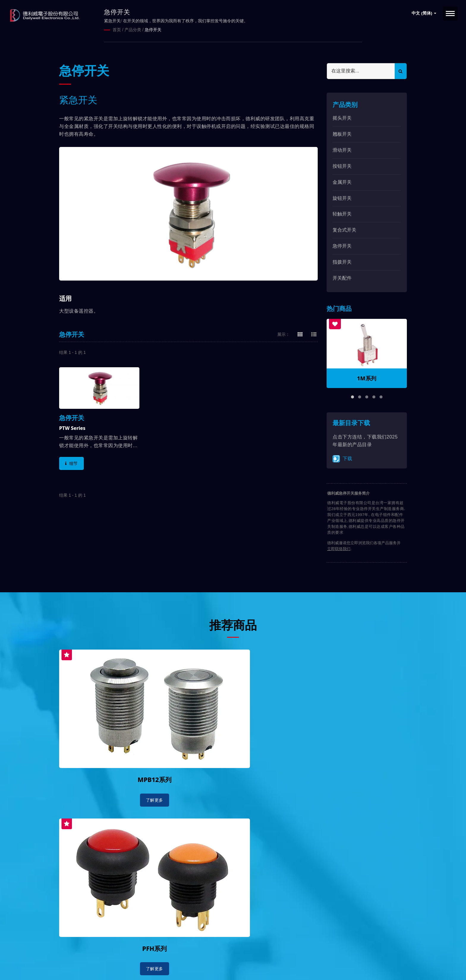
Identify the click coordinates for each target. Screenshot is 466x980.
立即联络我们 (339, 548)
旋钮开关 (342, 198)
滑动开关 (342, 150)
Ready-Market (116, 965)
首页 (117, 30)
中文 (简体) (424, 13)
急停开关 (153, 30)
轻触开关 (342, 214)
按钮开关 (342, 166)
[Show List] (314, 334)
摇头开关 (342, 118)
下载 (342, 458)
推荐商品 (233, 624)
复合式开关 (344, 230)
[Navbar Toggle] (450, 14)
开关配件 (342, 277)
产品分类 (133, 30)
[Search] (361, 71)
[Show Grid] (300, 334)
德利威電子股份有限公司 (119, 958)
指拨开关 (342, 262)
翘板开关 (342, 134)
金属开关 (342, 182)
